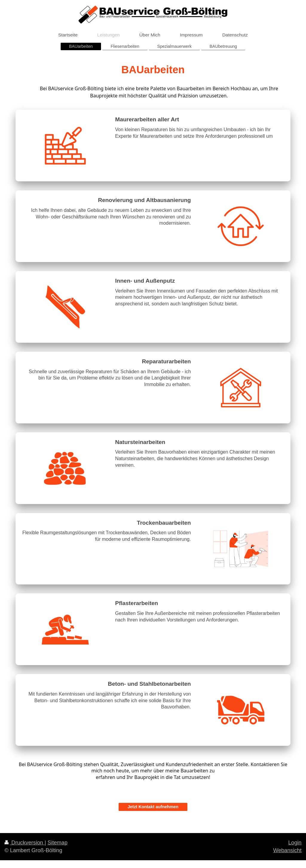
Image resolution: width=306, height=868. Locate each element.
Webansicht (287, 849)
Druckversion (25, 841)
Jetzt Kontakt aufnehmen (153, 806)
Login (295, 841)
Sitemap (58, 841)
